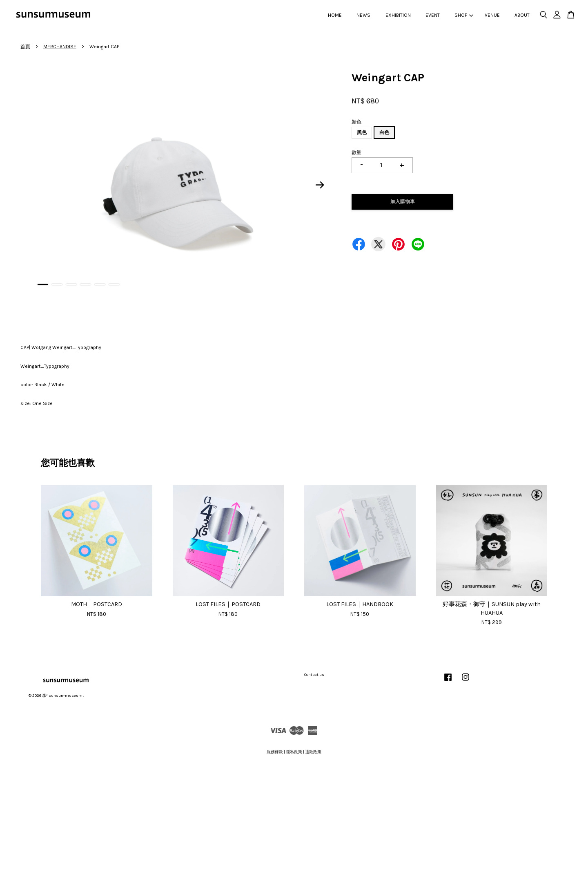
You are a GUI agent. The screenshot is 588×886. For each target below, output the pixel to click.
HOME (335, 15)
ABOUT (522, 15)
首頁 (25, 47)
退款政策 (313, 752)
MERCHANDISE (60, 47)
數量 (356, 152)
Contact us (314, 675)
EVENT (433, 15)
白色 (384, 132)
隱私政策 (294, 752)
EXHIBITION (398, 15)
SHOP (464, 15)
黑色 (362, 132)
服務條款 (275, 752)
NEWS (363, 15)
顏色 (356, 122)
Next (320, 185)
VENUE (492, 15)
